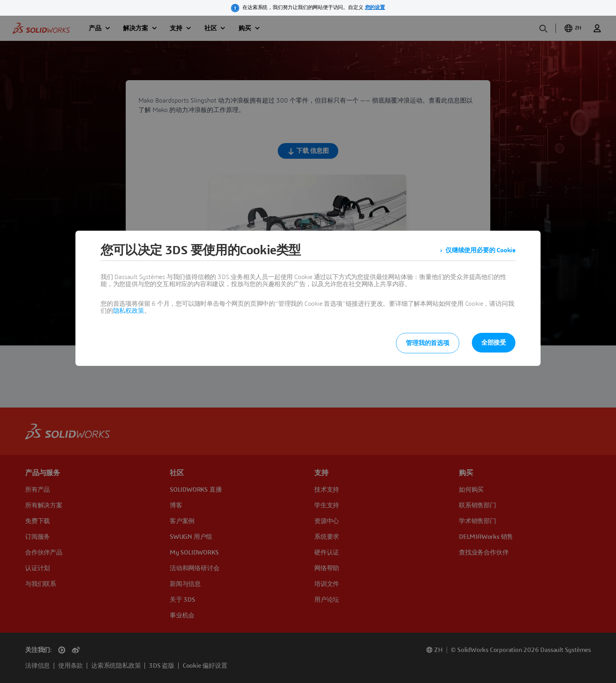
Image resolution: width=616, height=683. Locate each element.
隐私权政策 (129, 311)
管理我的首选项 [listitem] (428, 343)
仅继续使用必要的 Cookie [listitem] (480, 250)
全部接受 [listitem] (494, 343)
